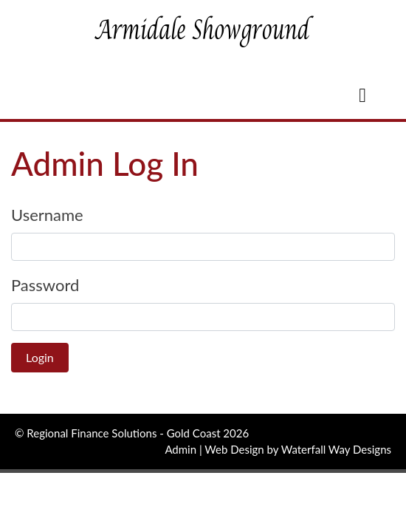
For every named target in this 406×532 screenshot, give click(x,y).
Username (47, 215)
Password (45, 285)
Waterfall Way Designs (336, 449)
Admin (180, 449)
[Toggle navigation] (362, 98)
